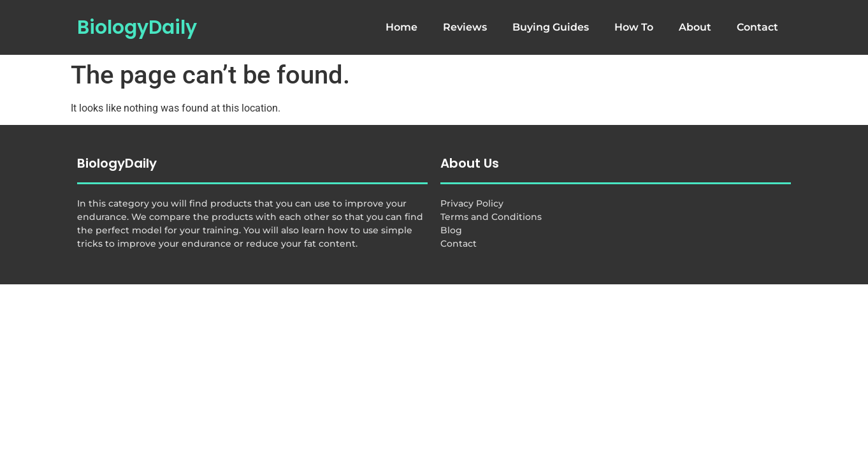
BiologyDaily (137, 27)
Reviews (465, 27)
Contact (757, 27)
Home (401, 27)
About (695, 27)
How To (634, 27)
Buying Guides (551, 27)
